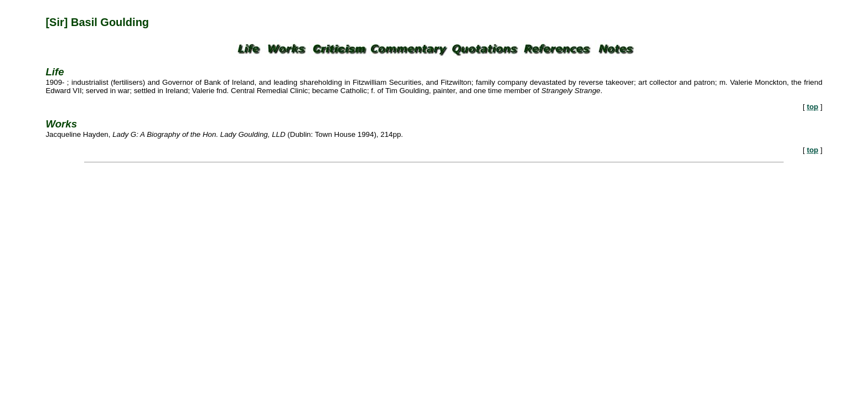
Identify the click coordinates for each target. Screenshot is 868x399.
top (812, 107)
